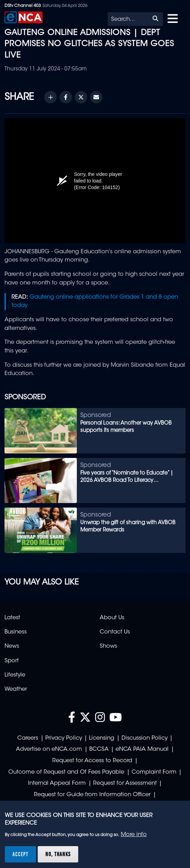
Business (16, 632)
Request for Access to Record (92, 761)
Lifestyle (15, 675)
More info (134, 835)
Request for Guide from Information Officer (92, 795)
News (12, 646)
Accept (20, 854)
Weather (16, 689)
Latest (12, 618)
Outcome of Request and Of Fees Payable (66, 772)
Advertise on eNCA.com (49, 749)
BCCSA (99, 749)
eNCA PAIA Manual (142, 749)
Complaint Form (154, 772)
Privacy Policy (64, 738)
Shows (108, 646)
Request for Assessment (125, 783)
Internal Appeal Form (57, 783)
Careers (28, 738)
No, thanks (58, 854)
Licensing (102, 738)
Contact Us (115, 632)
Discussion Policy (144, 738)
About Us (112, 618)
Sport (12, 661)
